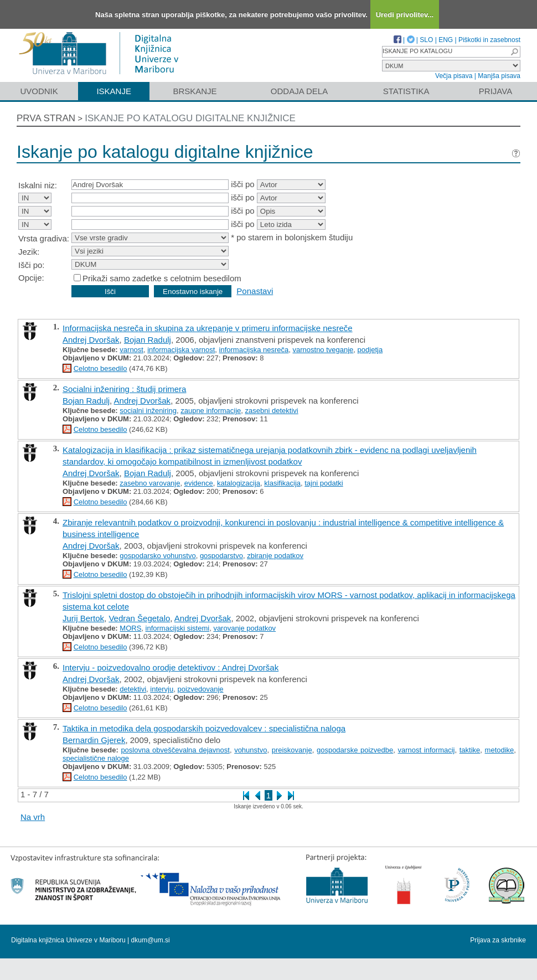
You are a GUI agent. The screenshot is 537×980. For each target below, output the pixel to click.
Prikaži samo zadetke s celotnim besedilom (162, 278)
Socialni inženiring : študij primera (124, 389)
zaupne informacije (211, 411)
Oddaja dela (299, 91)
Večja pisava (454, 76)
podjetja (370, 350)
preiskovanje (292, 750)
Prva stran (46, 118)
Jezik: (29, 252)
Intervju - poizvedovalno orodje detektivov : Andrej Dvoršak (171, 667)
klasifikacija (282, 483)
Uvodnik (39, 91)
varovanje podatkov (244, 628)
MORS (130, 628)
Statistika (406, 91)
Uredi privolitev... (405, 15)
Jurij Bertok (83, 618)
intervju (162, 689)
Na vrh (33, 817)
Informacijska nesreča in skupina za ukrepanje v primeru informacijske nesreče (208, 328)
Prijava (495, 91)
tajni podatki (324, 483)
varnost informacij (427, 750)
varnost (131, 350)
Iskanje (114, 91)
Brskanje (195, 91)
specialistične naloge (96, 758)
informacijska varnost (181, 350)
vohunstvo (251, 750)
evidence (199, 483)
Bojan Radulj (148, 340)
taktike (470, 750)
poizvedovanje (200, 689)
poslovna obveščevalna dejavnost (175, 750)
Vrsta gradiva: (44, 238)
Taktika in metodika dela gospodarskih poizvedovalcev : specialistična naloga (204, 728)
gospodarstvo (221, 556)
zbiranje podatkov (275, 556)
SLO (426, 40)
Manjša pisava (499, 76)
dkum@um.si (151, 940)
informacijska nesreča (254, 350)
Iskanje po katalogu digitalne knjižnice (190, 118)
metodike (500, 750)
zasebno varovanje (150, 483)
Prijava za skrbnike (498, 940)
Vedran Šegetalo (139, 618)
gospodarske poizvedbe (355, 750)
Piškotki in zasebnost (489, 40)
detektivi (133, 689)
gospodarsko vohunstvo (158, 556)
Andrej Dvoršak (91, 340)
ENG (446, 40)
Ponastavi (255, 291)
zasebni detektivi (272, 411)
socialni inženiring (148, 411)
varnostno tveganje (323, 350)
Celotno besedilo (100, 368)
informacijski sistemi (178, 628)
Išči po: (32, 265)
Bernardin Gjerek (94, 740)
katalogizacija (239, 483)
